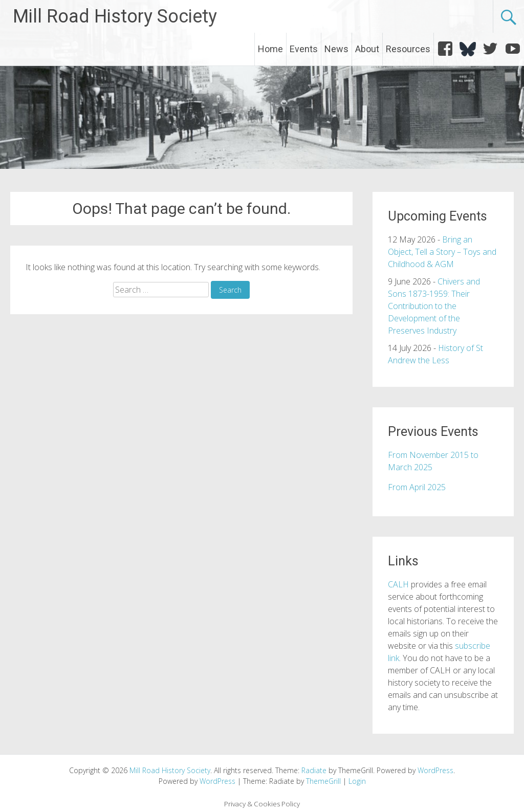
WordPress (217, 781)
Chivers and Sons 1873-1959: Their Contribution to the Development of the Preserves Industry (434, 306)
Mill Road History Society (115, 16)
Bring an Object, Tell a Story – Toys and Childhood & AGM (442, 252)
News (336, 49)
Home (270, 49)
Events (304, 49)
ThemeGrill (323, 781)
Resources (408, 49)
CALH (398, 584)
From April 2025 (417, 487)
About (367, 49)
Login (357, 781)
